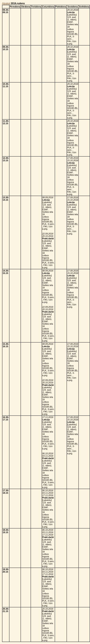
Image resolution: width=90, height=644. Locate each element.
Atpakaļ (6, 3)
